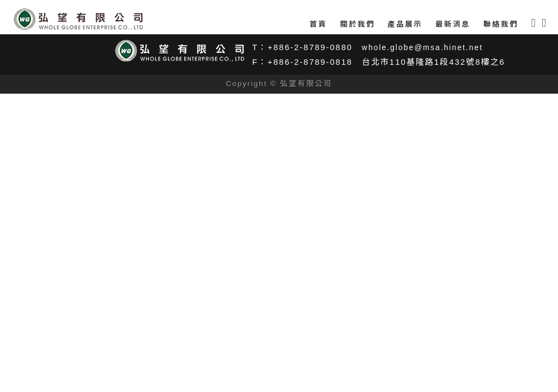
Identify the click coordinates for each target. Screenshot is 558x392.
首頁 (318, 24)
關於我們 (357, 24)
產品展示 (405, 24)
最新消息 (453, 24)
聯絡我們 (501, 24)
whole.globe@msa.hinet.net (426, 47)
